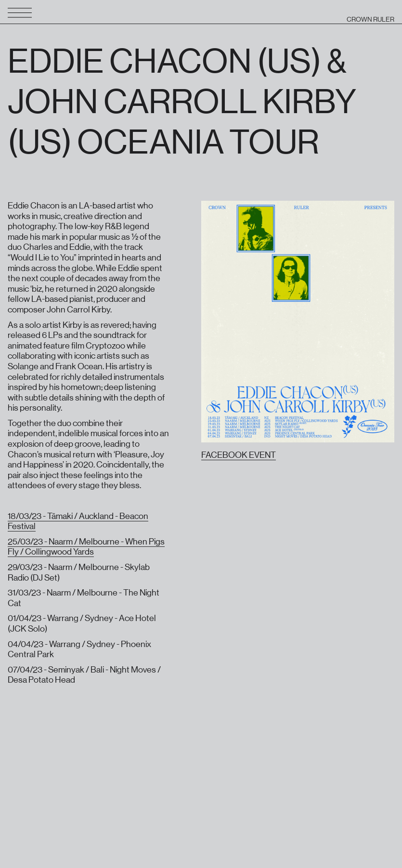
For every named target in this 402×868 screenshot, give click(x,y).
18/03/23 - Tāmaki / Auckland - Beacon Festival (78, 521)
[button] (24, 14)
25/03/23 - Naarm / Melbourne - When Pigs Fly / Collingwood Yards (86, 547)
